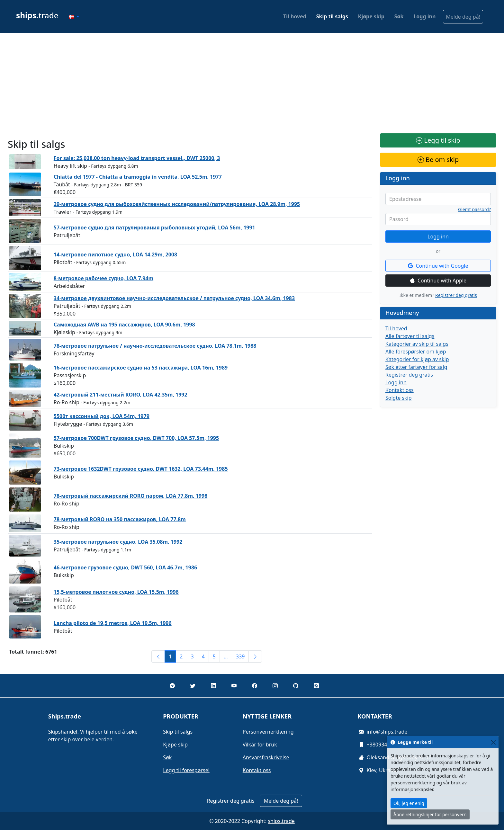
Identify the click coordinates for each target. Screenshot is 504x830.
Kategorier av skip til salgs (417, 344)
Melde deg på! (463, 17)
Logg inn (424, 16)
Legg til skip (438, 140)
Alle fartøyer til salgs (410, 336)
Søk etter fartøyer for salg (416, 367)
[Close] (493, 742)
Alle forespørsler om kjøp (416, 352)
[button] (74, 17)
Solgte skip (399, 398)
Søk (399, 16)
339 (240, 656)
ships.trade (281, 821)
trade (37, 15)
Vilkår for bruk (260, 745)
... (226, 656)
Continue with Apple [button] (438, 281)
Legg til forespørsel (186, 770)
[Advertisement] (252, 83)
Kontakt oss (400, 390)
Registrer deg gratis (456, 295)
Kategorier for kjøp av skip (417, 359)
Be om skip (438, 160)
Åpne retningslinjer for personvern (430, 814)
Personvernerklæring (268, 732)
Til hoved (295, 16)
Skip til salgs (332, 16)
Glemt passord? (474, 210)
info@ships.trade (387, 732)
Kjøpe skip (371, 16)
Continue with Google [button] (438, 266)
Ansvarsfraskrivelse (266, 757)
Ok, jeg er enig (409, 803)
